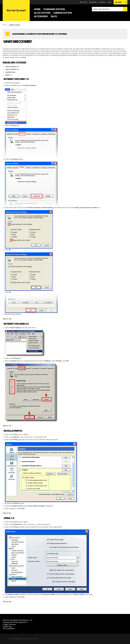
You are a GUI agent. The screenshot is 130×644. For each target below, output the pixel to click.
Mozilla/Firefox (11, 72)
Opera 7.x (9, 75)
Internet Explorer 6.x (13, 69)
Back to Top (7, 319)
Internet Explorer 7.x (13, 67)
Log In (109, 2)
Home (5, 25)
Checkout (101, 2)
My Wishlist (93, 2)
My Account (83, 2)
